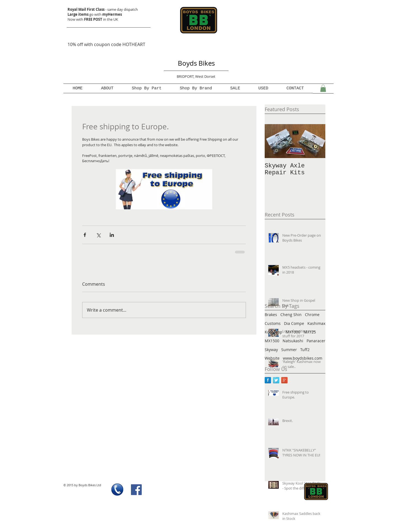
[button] (323, 88)
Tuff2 (305, 350)
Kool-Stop (273, 332)
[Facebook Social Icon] (136, 490)
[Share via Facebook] (85, 235)
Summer (289, 350)
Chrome (312, 315)
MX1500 (272, 341)
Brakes (271, 315)
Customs (273, 323)
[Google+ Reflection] (284, 380)
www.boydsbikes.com (303, 358)
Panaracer (316, 341)
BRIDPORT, (186, 76)
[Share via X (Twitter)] (98, 235)
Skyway (271, 350)
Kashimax (316, 323)
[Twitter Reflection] (276, 380)
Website (272, 358)
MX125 (310, 332)
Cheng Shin (291, 315)
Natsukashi (293, 341)
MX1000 (293, 332)
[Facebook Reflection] (268, 380)
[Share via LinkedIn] (112, 235)
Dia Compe (294, 323)
